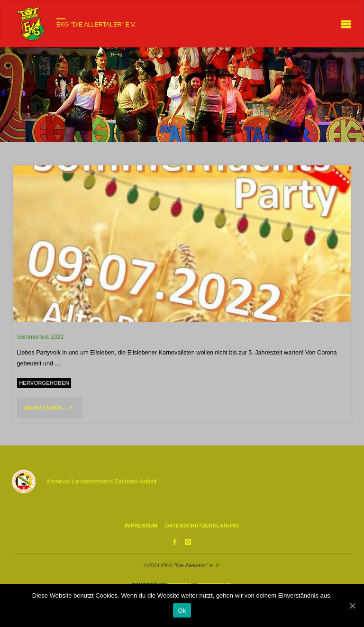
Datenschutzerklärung (202, 526)
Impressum (141, 526)
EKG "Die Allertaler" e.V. (96, 25)
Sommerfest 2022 (41, 337)
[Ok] (352, 606)
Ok (182, 611)
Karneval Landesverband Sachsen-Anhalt (101, 482)
